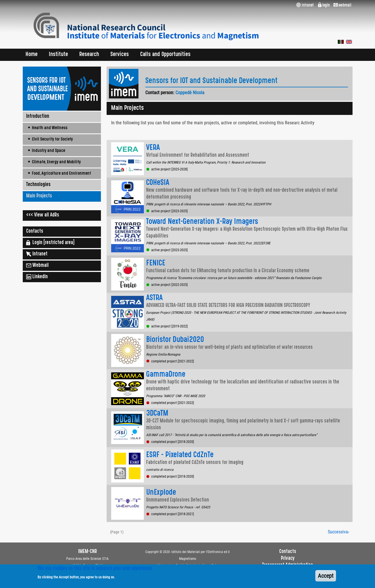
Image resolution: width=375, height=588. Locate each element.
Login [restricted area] (50, 243)
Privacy (288, 559)
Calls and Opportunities (165, 55)
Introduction (38, 117)
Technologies (38, 185)
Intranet (37, 254)
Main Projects (39, 196)
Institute (58, 55)
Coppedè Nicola (190, 93)
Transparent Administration (288, 566)
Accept (326, 578)
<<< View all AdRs (43, 215)
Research (89, 55)
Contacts (35, 232)
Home (32, 55)
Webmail (37, 265)
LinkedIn (37, 277)
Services (120, 55)
